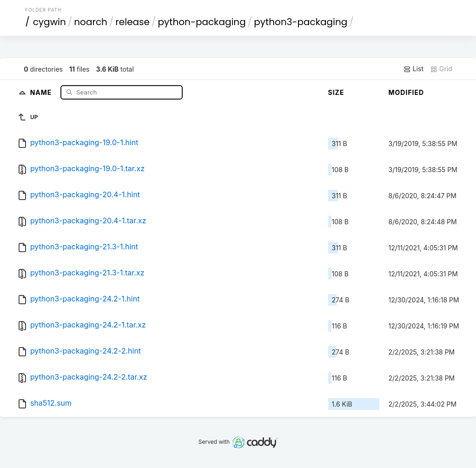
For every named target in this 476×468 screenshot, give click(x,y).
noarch (91, 22)
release (132, 22)
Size (336, 92)
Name (42, 92)
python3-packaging (301, 22)
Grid (441, 69)
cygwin (50, 22)
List (413, 69)
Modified (407, 92)
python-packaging (202, 22)
